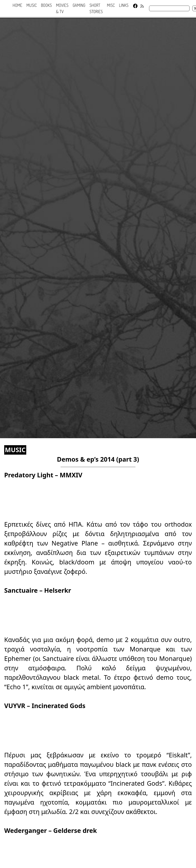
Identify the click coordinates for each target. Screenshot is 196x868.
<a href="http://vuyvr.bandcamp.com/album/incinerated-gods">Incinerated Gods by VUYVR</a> (98, 730)
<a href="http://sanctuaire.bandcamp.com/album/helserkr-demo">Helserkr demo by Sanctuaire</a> (98, 615)
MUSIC (15, 450)
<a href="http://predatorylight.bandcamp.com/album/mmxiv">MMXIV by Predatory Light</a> (98, 500)
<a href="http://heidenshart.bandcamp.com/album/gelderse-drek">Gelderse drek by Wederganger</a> (98, 855)
